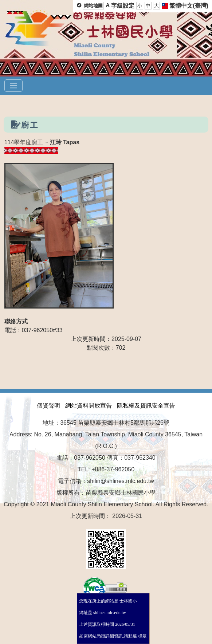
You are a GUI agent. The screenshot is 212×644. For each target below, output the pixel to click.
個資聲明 (48, 406)
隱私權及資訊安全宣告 (146, 406)
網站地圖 (93, 6)
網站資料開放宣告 (89, 406)
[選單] (13, 86)
